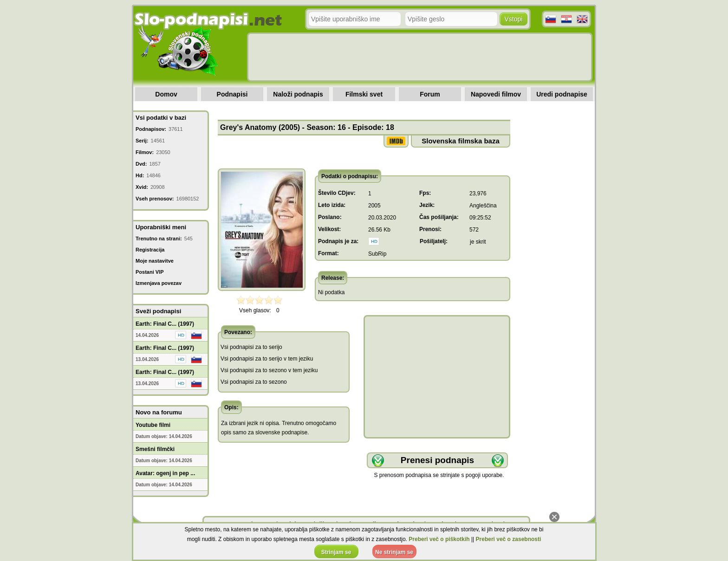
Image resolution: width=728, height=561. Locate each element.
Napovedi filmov (496, 94)
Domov (166, 94)
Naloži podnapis (298, 94)
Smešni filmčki (155, 449)
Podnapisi (232, 94)
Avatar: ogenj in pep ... (165, 473)
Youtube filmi (153, 425)
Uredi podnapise (562, 94)
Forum (430, 94)
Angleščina (483, 206)
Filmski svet (364, 94)
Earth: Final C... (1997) (165, 324)
